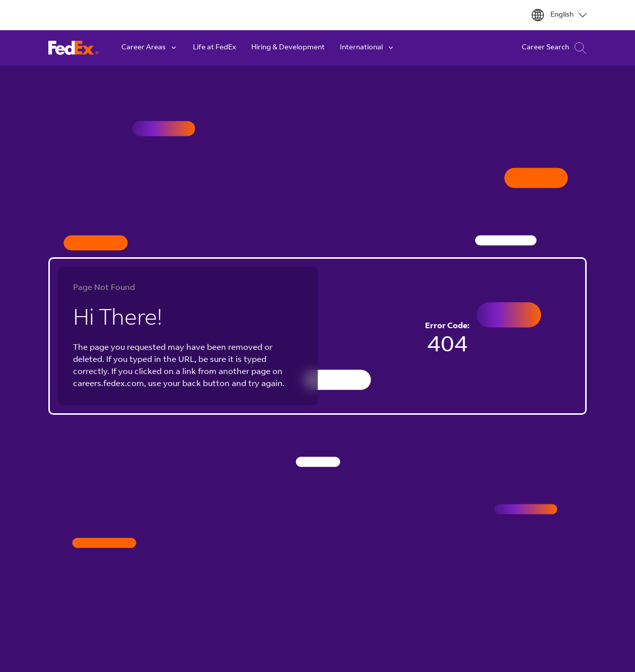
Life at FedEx (215, 48)
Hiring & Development (288, 48)
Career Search (554, 48)
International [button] (367, 48)
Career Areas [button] (150, 48)
